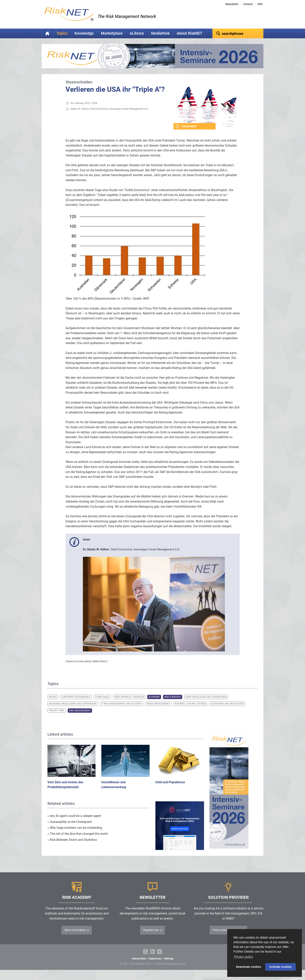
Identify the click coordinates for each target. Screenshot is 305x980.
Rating (53, 703)
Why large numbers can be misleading (75, 834)
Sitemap (169, 965)
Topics (62, 33)
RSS (260, 4)
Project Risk (57, 717)
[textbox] (238, 33)
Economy (154, 703)
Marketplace (112, 33)
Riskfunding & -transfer (129, 703)
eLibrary (137, 33)
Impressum (155, 965)
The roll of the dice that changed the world (78, 840)
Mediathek (160, 33)
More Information (75, 936)
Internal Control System (190, 710)
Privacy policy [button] (244, 957)
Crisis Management (158, 710)
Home (47, 33)
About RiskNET (189, 33)
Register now (151, 936)
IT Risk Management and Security (121, 710)
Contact (248, 4)
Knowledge (84, 33)
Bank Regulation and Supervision (206, 703)
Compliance (102, 703)
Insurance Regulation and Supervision (73, 710)
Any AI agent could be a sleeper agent (74, 822)
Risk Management (80, 717)
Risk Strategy (173, 703)
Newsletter (232, 4)
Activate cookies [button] (280, 967)
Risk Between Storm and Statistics (72, 846)
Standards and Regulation (227, 710)
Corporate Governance (76, 703)
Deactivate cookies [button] (249, 967)
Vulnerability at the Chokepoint (70, 828)
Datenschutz (139, 965)
